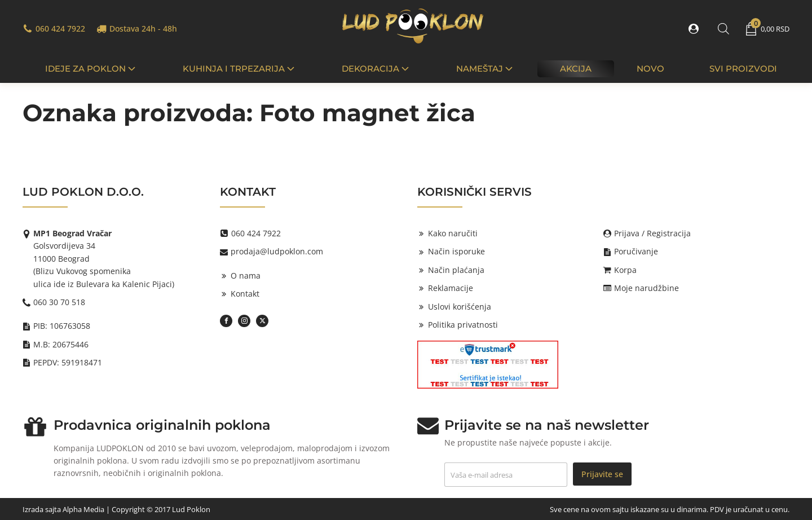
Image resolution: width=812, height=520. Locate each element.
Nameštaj (486, 69)
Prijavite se (602, 473)
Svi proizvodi (743, 69)
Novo (650, 69)
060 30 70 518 (59, 302)
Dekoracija (376, 69)
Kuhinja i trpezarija (240, 69)
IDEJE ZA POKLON (91, 69)
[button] (696, 29)
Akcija (576, 69)
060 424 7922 (60, 28)
